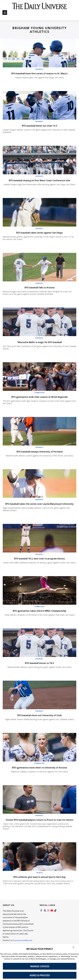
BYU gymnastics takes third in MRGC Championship (40, 617)
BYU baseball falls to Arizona (40, 291)
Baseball (40, 69)
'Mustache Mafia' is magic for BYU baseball (40, 345)
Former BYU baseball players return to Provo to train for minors (39, 828)
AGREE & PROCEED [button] (40, 975)
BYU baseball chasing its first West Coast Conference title (38, 182)
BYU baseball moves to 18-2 (40, 670)
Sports (40, 883)
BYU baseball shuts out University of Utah (40, 722)
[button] (74, 947)
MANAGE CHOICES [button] (40, 966)
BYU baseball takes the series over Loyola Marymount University (39, 509)
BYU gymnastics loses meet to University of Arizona (40, 774)
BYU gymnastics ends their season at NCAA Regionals (40, 400)
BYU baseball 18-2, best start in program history (40, 565)
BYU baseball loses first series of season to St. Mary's (40, 73)
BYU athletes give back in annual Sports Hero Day (40, 887)
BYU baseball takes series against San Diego (40, 236)
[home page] (40, 8)
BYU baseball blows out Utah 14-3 (40, 126)
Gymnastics (40, 396)
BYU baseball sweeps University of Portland (40, 455)
